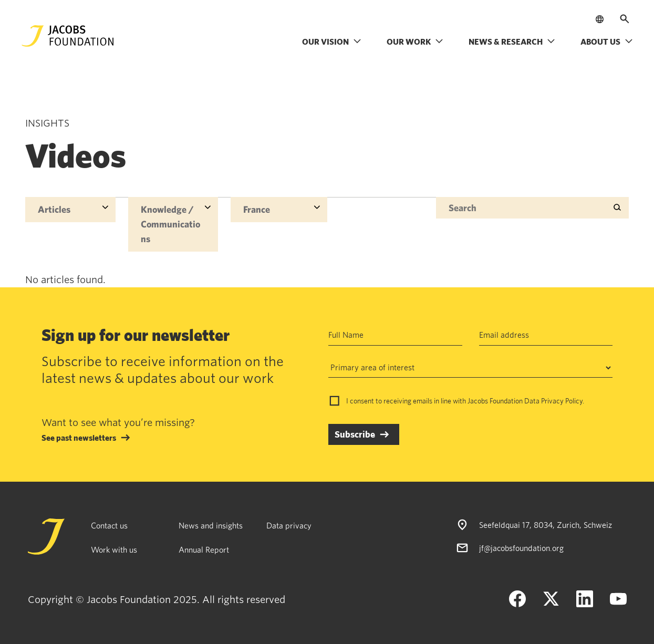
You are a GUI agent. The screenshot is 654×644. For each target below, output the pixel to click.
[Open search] (625, 19)
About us (607, 41)
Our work (415, 41)
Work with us (114, 549)
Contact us (109, 525)
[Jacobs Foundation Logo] (68, 36)
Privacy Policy (562, 401)
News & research (512, 41)
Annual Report (204, 549)
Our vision (332, 41)
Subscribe (355, 434)
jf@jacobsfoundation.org (521, 548)
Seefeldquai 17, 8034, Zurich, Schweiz (546, 525)
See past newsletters (79, 438)
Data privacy (289, 525)
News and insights (211, 525)
